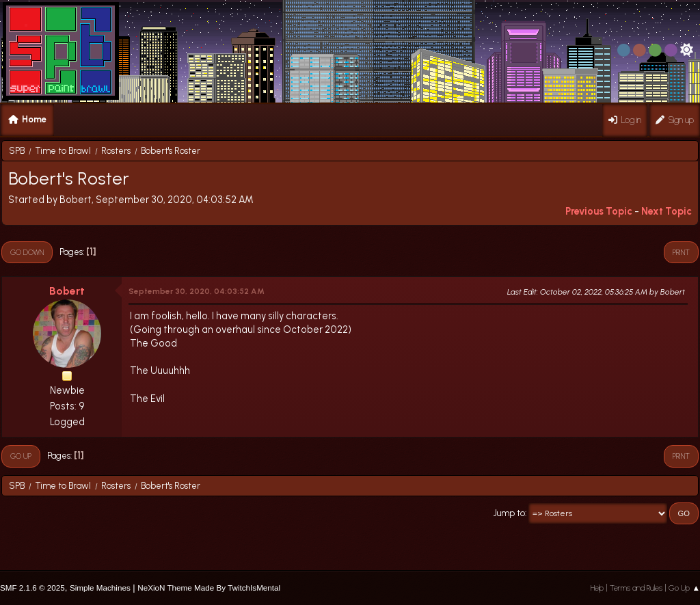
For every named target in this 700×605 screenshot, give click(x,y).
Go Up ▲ (684, 588)
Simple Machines (100, 588)
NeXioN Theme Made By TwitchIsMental (209, 588)
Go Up (21, 456)
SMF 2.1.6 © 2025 (32, 588)
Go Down (27, 252)
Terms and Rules (636, 588)
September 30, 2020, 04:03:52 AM (197, 291)
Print (681, 252)
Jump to (509, 513)
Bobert (67, 291)
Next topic (667, 211)
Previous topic (599, 211)
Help (597, 588)
